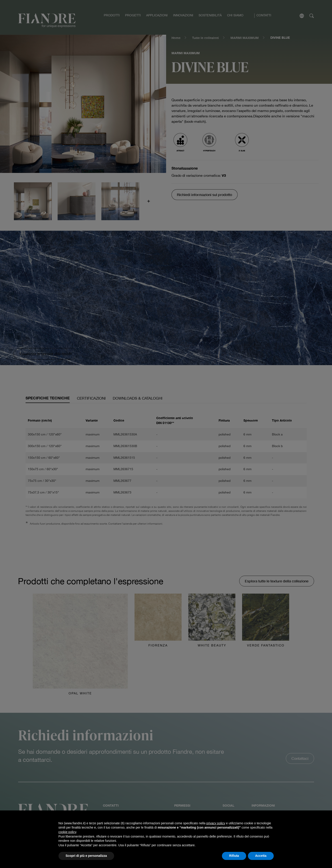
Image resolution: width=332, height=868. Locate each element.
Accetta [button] (261, 856)
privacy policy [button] (216, 823)
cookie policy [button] (67, 832)
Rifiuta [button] (234, 856)
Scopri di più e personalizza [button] (86, 856)
